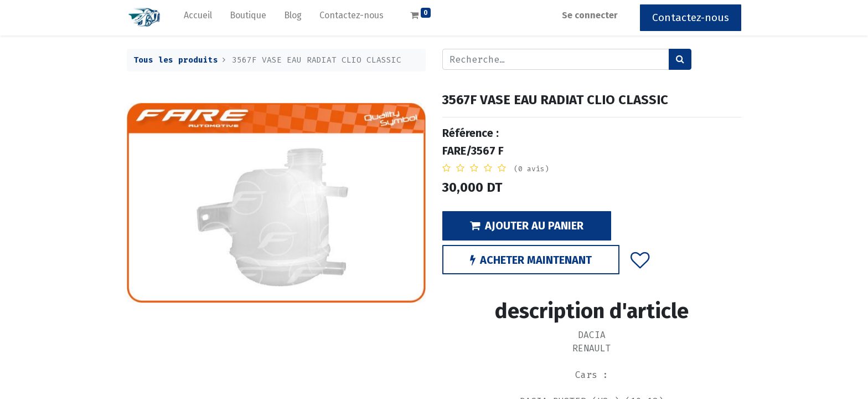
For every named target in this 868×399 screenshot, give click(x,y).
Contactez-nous (691, 17)
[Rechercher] (680, 59)
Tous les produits (176, 60)
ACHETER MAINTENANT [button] (531, 260)
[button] (640, 259)
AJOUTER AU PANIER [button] (527, 226)
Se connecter (590, 15)
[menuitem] (198, 18)
